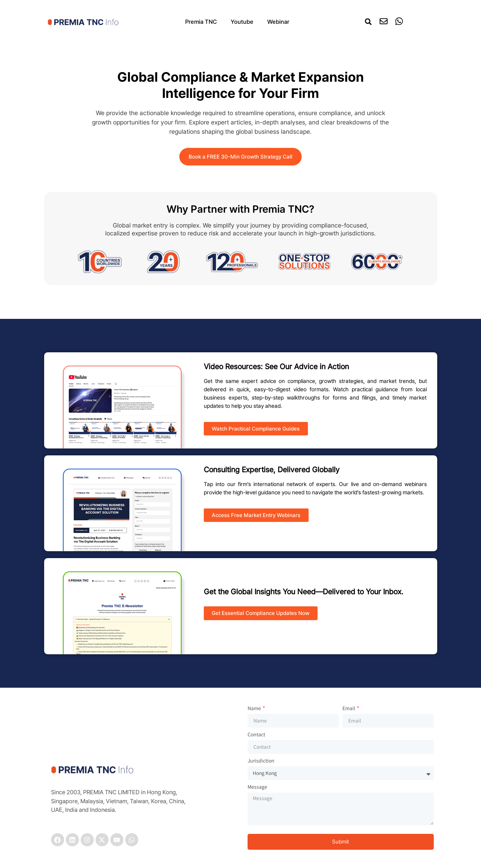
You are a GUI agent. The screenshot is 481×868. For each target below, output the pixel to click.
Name (255, 709)
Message (257, 787)
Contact (256, 735)
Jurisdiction (261, 761)
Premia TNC (201, 22)
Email (349, 709)
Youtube (242, 22)
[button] (368, 22)
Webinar (278, 22)
